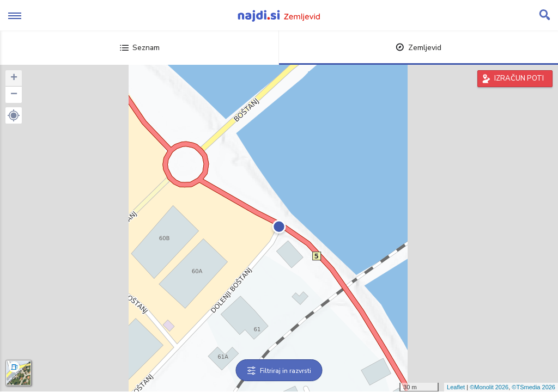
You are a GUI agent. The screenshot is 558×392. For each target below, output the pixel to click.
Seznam (140, 48)
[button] (14, 115)
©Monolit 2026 (489, 387)
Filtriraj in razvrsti (279, 371)
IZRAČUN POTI (519, 78)
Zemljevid (418, 48)
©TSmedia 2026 (533, 387)
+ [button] (14, 78)
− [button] (14, 95)
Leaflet (456, 387)
